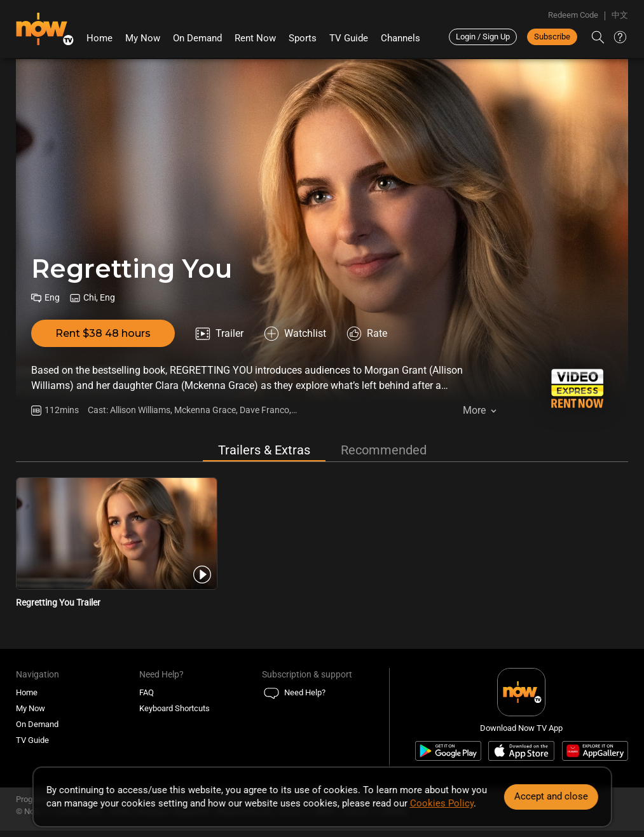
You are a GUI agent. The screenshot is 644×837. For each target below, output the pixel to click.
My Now (143, 38)
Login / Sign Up (483, 37)
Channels (401, 38)
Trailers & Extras (264, 450)
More (474, 410)
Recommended (384, 450)
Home (99, 38)
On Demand (197, 38)
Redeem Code (573, 15)
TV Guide (349, 38)
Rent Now (255, 38)
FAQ (147, 692)
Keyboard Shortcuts (175, 708)
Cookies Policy (441, 803)
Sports (303, 38)
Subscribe (552, 37)
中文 (620, 15)
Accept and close (551, 796)
